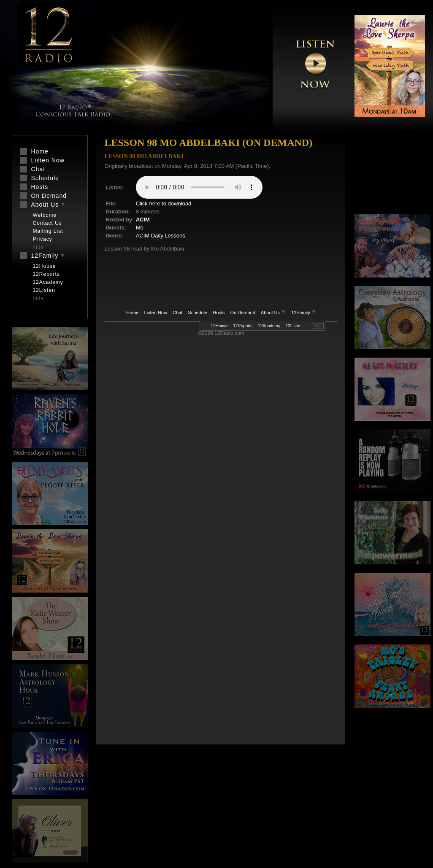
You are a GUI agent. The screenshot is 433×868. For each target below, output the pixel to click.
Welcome (45, 215)
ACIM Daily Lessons (161, 236)
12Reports (243, 326)
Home (132, 313)
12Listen (294, 326)
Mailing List (48, 231)
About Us (274, 313)
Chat (177, 313)
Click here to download (164, 204)
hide (318, 326)
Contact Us (47, 223)
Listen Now (156, 313)
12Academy (269, 326)
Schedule (198, 313)
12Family (304, 313)
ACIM (143, 220)
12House (219, 326)
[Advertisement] (392, 175)
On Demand (242, 313)
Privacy (43, 239)
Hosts (219, 313)
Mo (140, 228)
